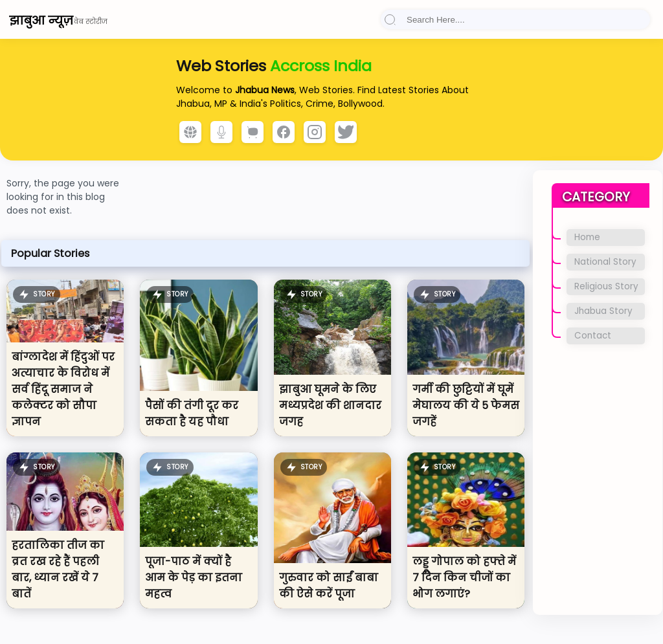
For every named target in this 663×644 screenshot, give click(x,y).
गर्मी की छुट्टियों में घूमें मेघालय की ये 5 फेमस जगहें (466, 405)
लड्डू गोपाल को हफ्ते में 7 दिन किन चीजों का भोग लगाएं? (464, 578)
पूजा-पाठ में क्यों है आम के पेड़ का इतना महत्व (194, 578)
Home (587, 237)
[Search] (515, 20)
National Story (605, 262)
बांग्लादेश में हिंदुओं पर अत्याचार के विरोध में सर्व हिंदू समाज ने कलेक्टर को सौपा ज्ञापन (63, 389)
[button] (390, 19)
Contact (593, 336)
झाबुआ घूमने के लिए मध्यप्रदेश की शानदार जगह (330, 405)
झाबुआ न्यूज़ (41, 20)
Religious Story (606, 286)
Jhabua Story (603, 311)
